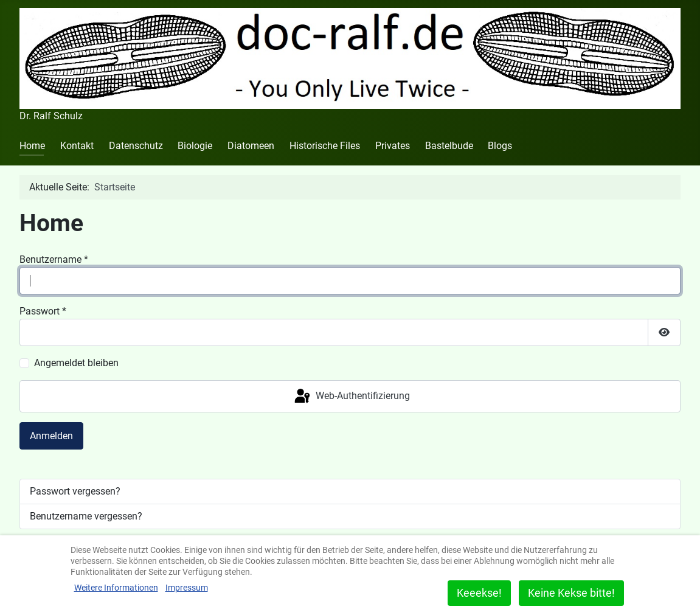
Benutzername (54, 259)
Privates (393, 146)
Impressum (187, 588)
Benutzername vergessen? (86, 516)
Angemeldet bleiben (76, 363)
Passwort (43, 311)
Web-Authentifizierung (351, 397)
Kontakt (77, 146)
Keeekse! (479, 593)
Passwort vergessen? (75, 491)
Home (32, 146)
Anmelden (51, 436)
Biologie (195, 146)
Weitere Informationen (116, 588)
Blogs (500, 146)
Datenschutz (136, 146)
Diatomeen (251, 146)
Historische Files (325, 146)
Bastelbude (449, 146)
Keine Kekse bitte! (571, 593)
